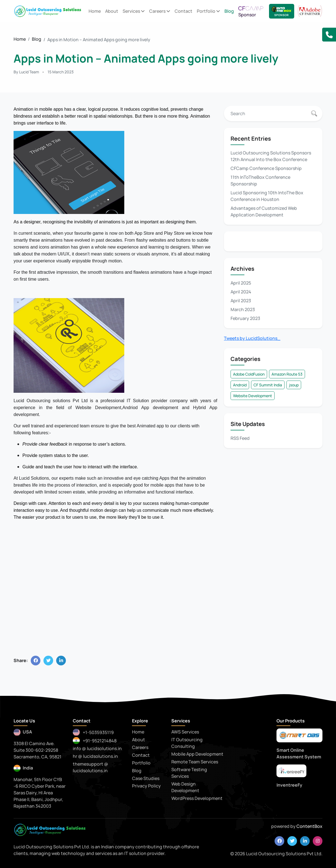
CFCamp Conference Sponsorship (266, 168)
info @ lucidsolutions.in (97, 748)
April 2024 (241, 292)
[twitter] (292, 841)
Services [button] (134, 11)
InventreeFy (289, 785)
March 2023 (243, 309)
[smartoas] (299, 735)
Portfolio (141, 763)
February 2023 (245, 318)
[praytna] (291, 771)
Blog (229, 11)
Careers (140, 747)
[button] (329, 35)
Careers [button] (160, 11)
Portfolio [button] (208, 11)
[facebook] (279, 841)
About (112, 11)
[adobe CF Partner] (310, 11)
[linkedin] (305, 841)
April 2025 (241, 283)
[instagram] (318, 841)
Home (95, 11)
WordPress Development (197, 798)
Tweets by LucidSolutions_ (252, 338)
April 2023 (241, 301)
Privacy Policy (146, 786)
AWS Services (185, 732)
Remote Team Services (195, 762)
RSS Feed (240, 438)
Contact (183, 11)
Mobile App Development (197, 754)
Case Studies (146, 778)
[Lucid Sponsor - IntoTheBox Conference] (282, 11)
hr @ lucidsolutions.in (95, 756)
